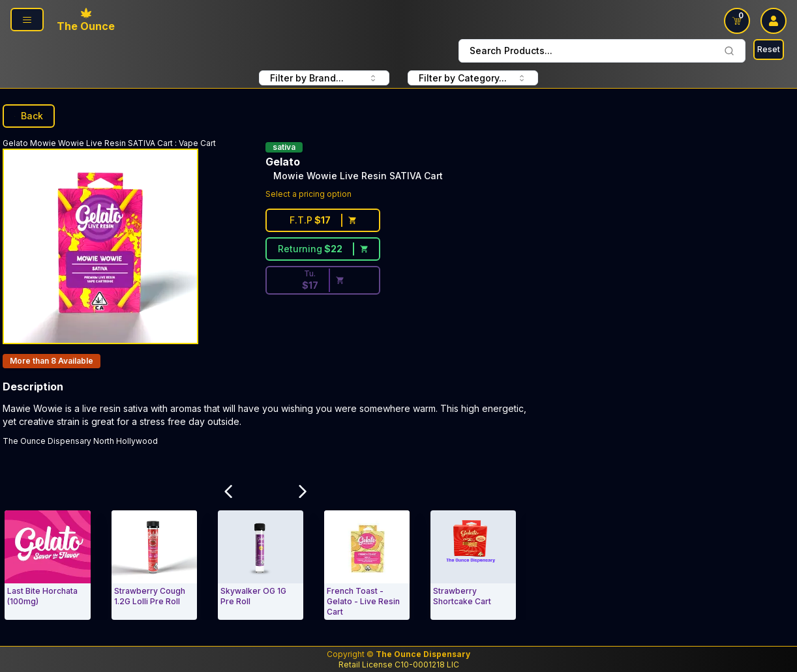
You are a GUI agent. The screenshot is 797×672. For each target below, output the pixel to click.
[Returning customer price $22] (323, 249)
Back (29, 116)
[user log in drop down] (774, 21)
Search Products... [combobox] (602, 51)
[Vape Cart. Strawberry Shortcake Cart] (473, 565)
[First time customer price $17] (323, 220)
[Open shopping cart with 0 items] (737, 21)
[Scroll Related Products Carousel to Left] (229, 491)
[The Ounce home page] (86, 21)
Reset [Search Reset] (769, 49)
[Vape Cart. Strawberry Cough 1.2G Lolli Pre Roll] (154, 565)
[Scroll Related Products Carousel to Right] (303, 491)
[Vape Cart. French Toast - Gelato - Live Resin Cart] (367, 565)
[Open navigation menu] (27, 20)
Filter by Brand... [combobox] (324, 78)
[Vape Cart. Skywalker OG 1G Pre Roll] (261, 565)
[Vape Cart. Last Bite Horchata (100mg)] (47, 565)
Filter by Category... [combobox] (473, 78)
